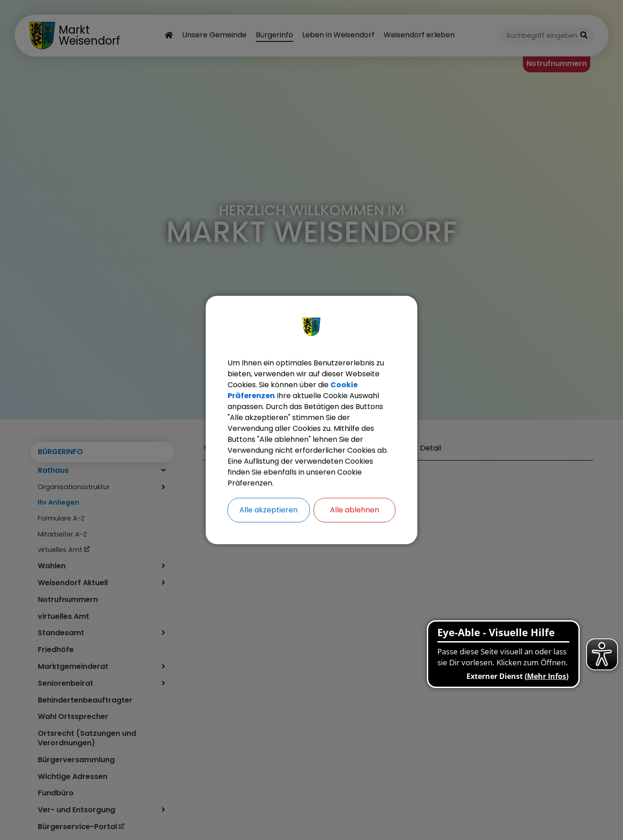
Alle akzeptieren (268, 510)
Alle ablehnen (355, 510)
